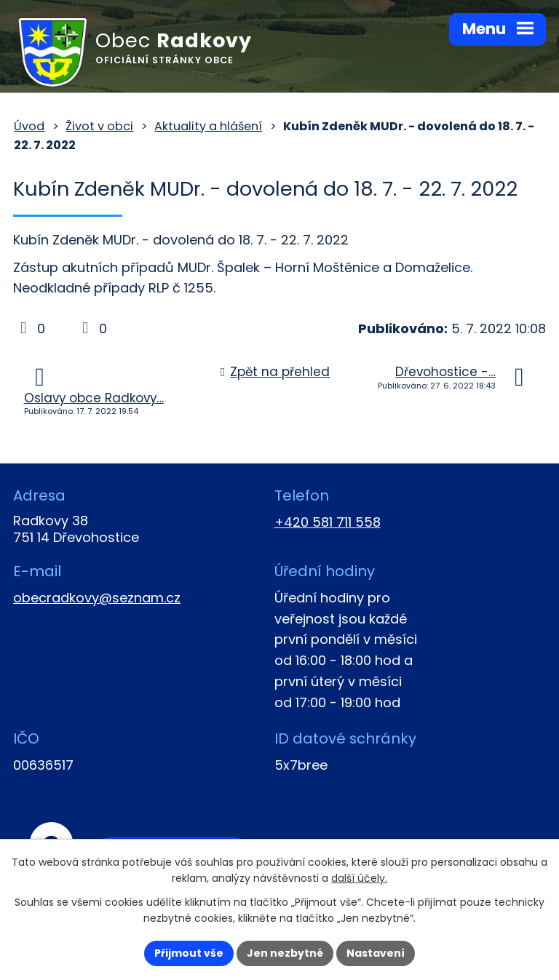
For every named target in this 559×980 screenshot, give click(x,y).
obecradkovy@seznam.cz (97, 598)
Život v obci (99, 126)
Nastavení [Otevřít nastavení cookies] (376, 953)
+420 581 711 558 (328, 522)
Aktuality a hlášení (208, 126)
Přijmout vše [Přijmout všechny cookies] (189, 953)
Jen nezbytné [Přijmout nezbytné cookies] (285, 953)
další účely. (359, 879)
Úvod (29, 126)
